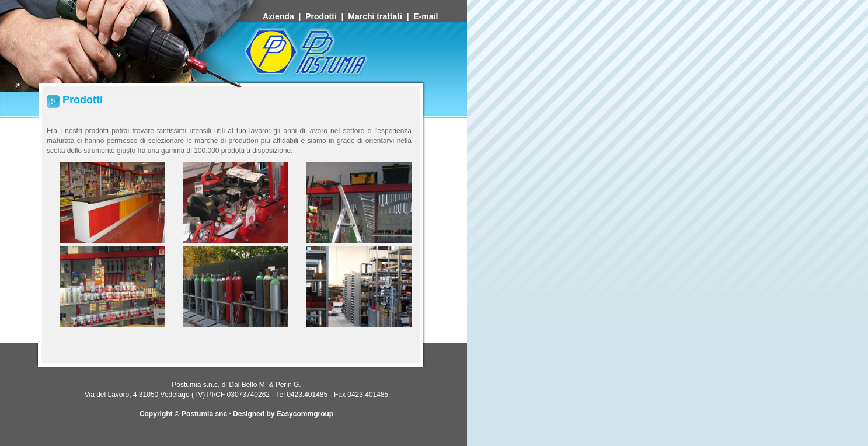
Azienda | (284, 16)
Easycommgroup (305, 414)
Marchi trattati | (381, 16)
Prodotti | (327, 16)
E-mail (427, 16)
